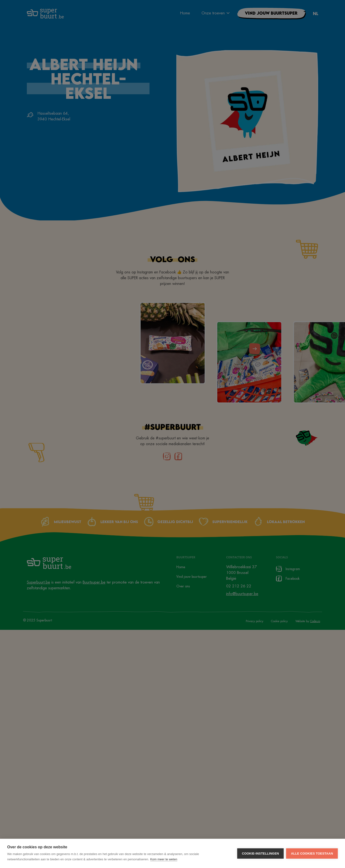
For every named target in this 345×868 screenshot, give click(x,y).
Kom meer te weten (164, 859)
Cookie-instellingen (261, 853)
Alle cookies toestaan (312, 853)
